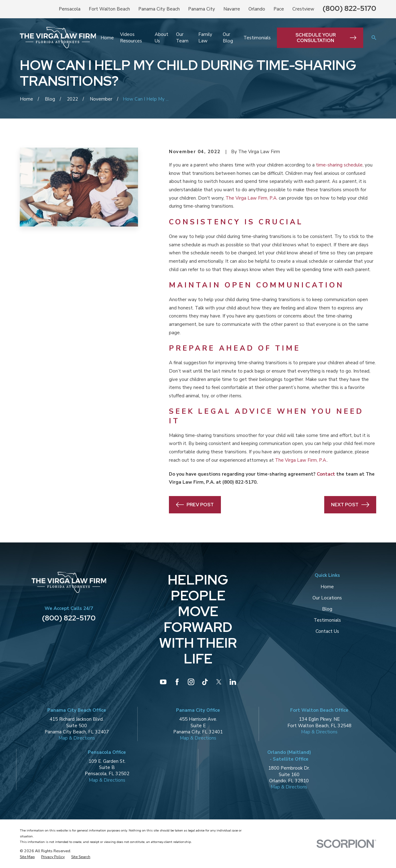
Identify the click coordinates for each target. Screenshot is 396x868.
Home (327, 587)
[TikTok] (205, 682)
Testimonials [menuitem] (257, 38)
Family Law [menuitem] (205, 37)
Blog (327, 609)
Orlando (257, 9)
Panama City (202, 9)
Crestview (303, 9)
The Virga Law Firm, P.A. (252, 198)
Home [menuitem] (107, 38)
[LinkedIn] (233, 682)
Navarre (232, 9)
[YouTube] (163, 682)
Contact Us (327, 631)
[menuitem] (27, 857)
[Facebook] (177, 682)
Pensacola (70, 9)
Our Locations (327, 598)
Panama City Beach (159, 9)
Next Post (350, 505)
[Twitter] (219, 682)
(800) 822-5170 (349, 8)
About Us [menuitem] (161, 37)
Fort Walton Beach (109, 9)
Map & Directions (77, 738)
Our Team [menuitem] (182, 37)
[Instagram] (191, 682)
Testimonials (327, 620)
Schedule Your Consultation (326, 38)
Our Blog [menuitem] (228, 37)
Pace (279, 9)
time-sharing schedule (339, 165)
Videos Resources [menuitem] (131, 37)
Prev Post (195, 505)
